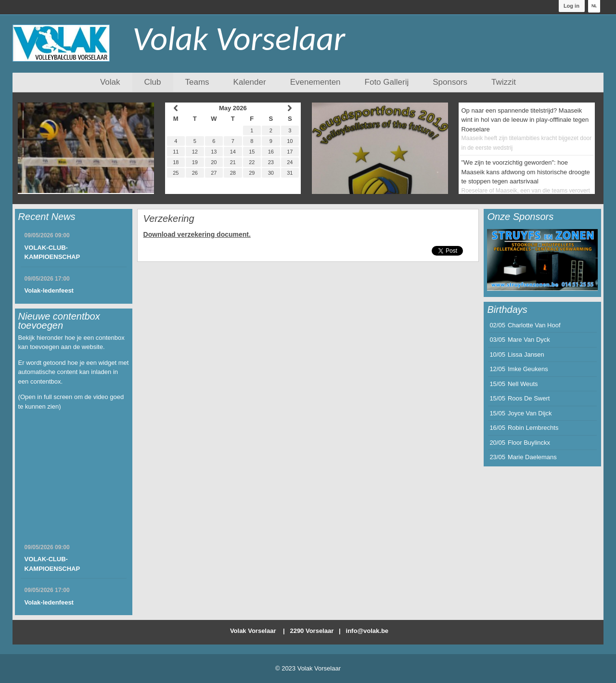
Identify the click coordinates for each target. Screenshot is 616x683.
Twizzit (504, 82)
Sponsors (450, 82)
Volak (110, 82)
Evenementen (315, 82)
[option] (542, 260)
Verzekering (169, 219)
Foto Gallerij (387, 82)
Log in (571, 6)
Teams (197, 82)
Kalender (250, 82)
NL (594, 6)
